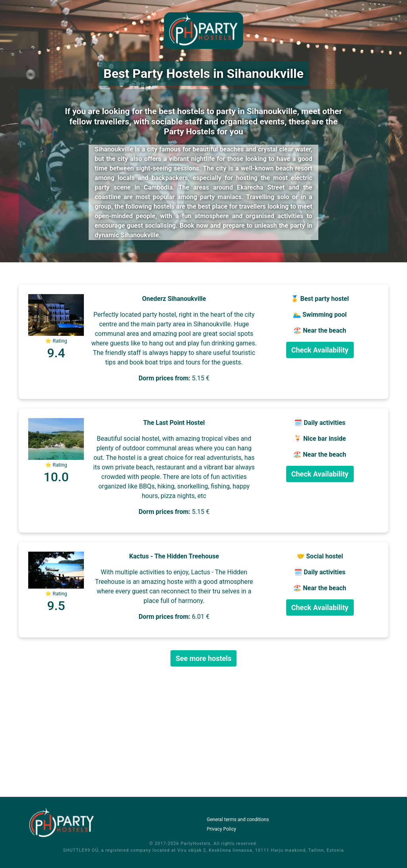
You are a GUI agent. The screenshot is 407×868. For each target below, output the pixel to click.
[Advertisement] (203, 732)
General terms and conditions (238, 820)
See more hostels (204, 658)
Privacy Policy (221, 829)
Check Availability (320, 350)
